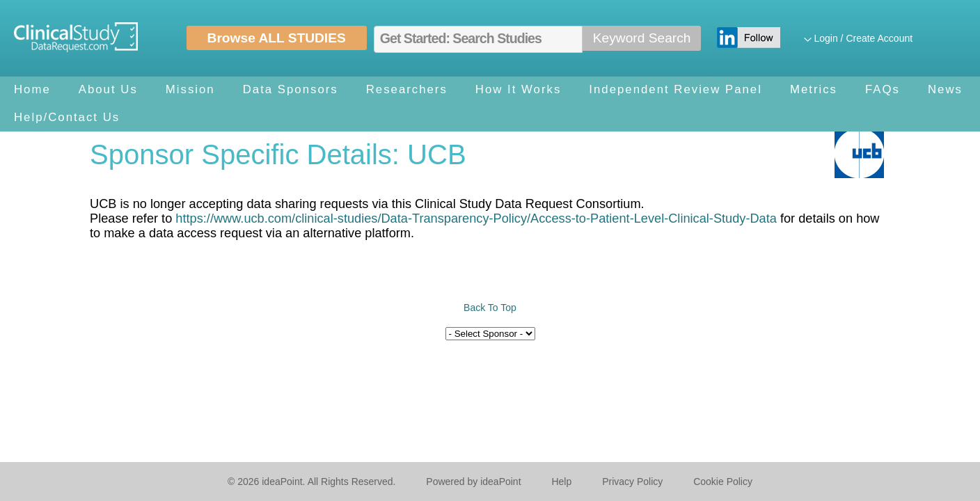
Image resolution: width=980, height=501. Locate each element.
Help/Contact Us (67, 117)
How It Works (518, 89)
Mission (190, 89)
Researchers (407, 89)
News (945, 89)
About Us (108, 89)
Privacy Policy (632, 482)
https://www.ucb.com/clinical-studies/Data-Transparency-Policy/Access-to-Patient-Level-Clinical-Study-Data (476, 218)
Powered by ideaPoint (473, 482)
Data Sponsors (291, 89)
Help (561, 482)
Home (32, 89)
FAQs (883, 89)
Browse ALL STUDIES (277, 38)
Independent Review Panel (675, 89)
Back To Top (490, 308)
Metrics (814, 89)
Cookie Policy (723, 482)
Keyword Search (642, 38)
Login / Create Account (863, 38)
